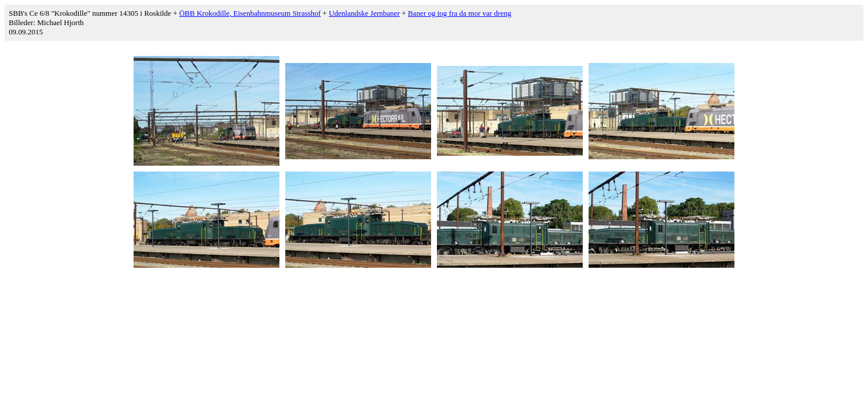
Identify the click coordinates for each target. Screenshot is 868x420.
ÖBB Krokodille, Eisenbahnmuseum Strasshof (250, 13)
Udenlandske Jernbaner (365, 13)
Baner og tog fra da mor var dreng (459, 13)
